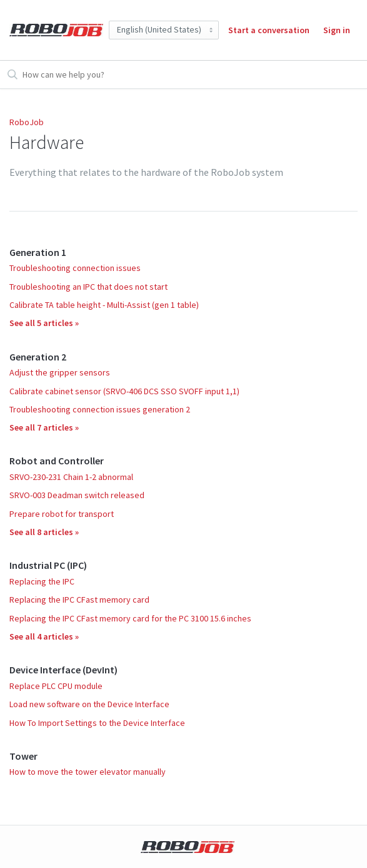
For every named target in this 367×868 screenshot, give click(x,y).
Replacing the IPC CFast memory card (79, 600)
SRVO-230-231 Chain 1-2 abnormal (71, 477)
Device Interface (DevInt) (63, 670)
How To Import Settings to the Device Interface (97, 723)
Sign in (337, 30)
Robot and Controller (57, 461)
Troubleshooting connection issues (75, 268)
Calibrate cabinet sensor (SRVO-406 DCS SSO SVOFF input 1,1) (124, 391)
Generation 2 (38, 357)
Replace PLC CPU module (56, 686)
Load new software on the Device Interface (89, 704)
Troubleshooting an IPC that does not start (88, 287)
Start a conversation (269, 30)
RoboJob (27, 122)
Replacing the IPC (42, 581)
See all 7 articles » (44, 427)
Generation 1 (38, 252)
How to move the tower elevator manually (88, 772)
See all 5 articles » (44, 323)
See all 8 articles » (44, 532)
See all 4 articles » (44, 636)
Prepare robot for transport (62, 514)
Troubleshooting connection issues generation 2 (100, 409)
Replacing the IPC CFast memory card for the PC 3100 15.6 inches (130, 618)
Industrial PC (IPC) (48, 565)
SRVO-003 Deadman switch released (77, 495)
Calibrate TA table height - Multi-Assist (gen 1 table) (104, 305)
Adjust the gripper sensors (60, 372)
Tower (23, 756)
